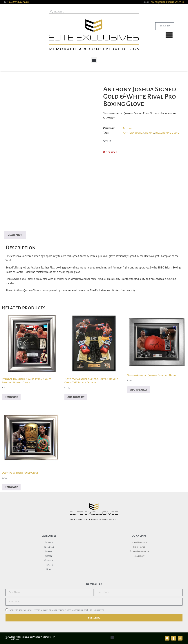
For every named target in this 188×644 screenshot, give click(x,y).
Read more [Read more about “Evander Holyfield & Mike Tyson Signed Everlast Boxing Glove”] (11, 397)
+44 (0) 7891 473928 (19, 2)
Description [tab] (15, 235)
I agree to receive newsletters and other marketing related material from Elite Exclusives (56, 610)
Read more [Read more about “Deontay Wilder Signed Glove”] (11, 487)
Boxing (127, 128)
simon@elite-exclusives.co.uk (168, 2)
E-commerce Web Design (40, 637)
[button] (169, 35)
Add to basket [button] (76, 397)
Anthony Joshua (133, 133)
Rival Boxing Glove (167, 133)
